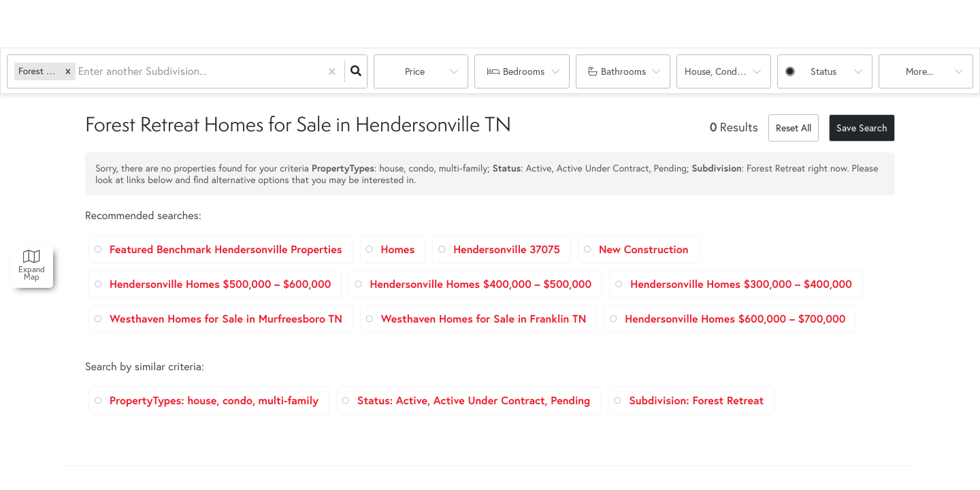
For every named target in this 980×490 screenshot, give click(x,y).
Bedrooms (524, 71)
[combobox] (80, 72)
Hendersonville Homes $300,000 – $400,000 (741, 284)
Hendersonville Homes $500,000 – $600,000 (220, 284)
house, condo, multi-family (728, 71)
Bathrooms (623, 71)
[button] (68, 71)
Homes (398, 249)
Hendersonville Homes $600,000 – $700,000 (735, 319)
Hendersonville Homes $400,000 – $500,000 (480, 284)
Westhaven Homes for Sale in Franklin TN (484, 319)
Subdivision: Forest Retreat (696, 401)
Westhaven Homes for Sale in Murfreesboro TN (226, 319)
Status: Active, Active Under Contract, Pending (474, 401)
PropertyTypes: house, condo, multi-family (214, 401)
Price (415, 71)
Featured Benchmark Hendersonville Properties (226, 249)
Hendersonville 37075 (507, 249)
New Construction (644, 249)
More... (919, 71)
